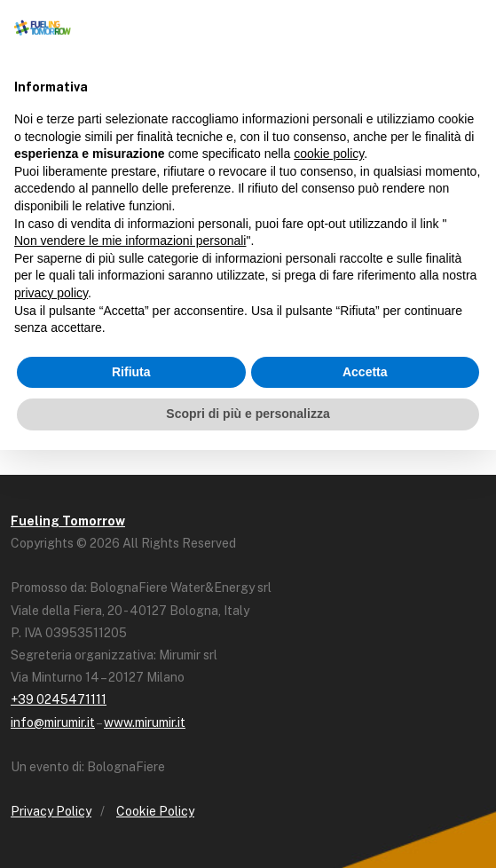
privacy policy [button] (51, 293)
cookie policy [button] (329, 154)
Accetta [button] (365, 372)
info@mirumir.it (53, 722)
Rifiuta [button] (131, 372)
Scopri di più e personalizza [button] (248, 414)
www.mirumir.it (145, 722)
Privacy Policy (51, 811)
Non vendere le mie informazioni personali (130, 241)
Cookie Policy (155, 811)
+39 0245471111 (59, 699)
